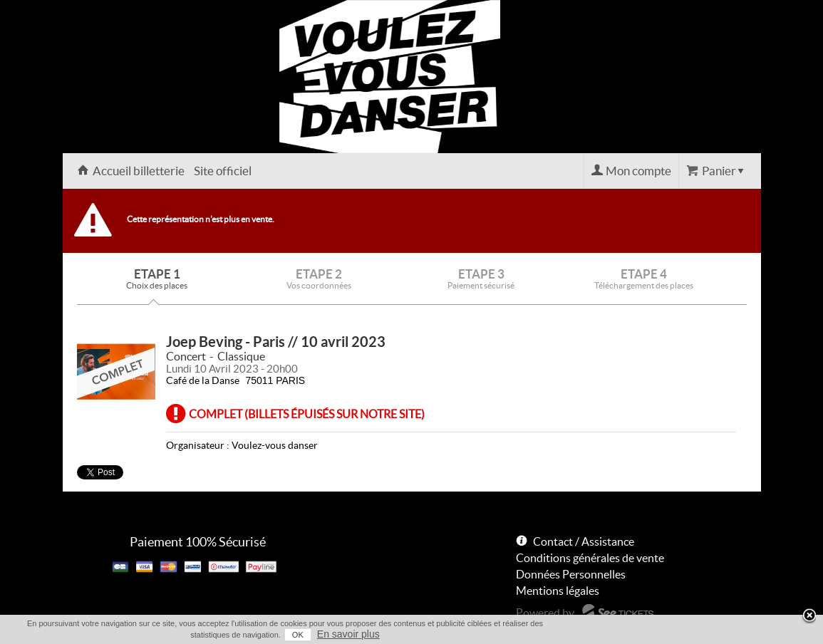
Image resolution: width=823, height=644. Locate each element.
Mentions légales (558, 591)
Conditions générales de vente (590, 558)
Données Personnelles (571, 574)
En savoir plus (348, 634)
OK (298, 635)
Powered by (545, 613)
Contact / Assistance (584, 541)
